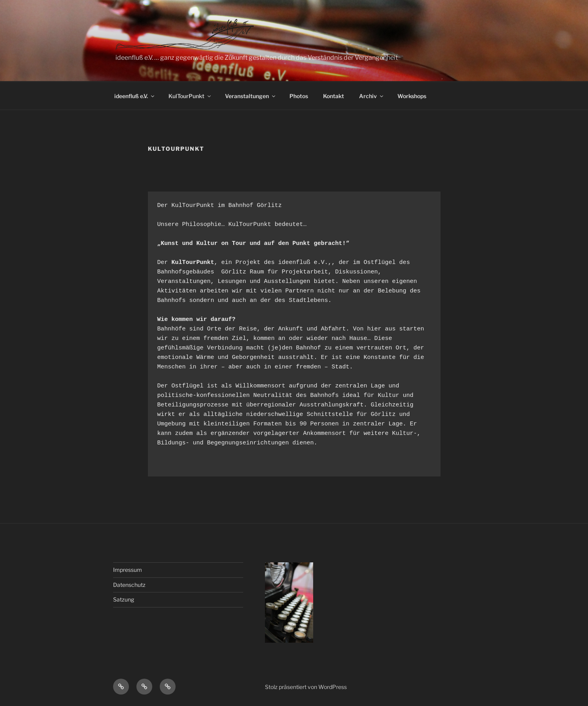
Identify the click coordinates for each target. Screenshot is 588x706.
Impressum (128, 570)
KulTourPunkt (190, 96)
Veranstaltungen (251, 96)
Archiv (372, 96)
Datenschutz (129, 585)
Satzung (124, 599)
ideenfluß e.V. (135, 96)
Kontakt (334, 96)
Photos (299, 96)
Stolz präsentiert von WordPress (306, 687)
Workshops (412, 96)
